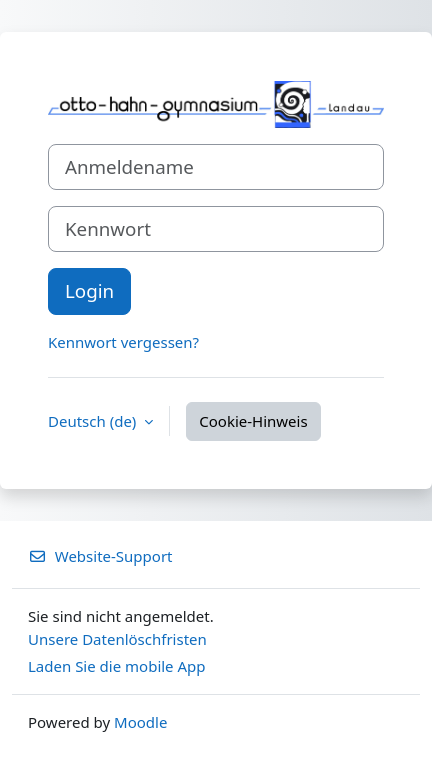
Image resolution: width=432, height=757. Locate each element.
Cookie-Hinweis (253, 421)
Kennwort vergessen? (123, 342)
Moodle (140, 722)
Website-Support (100, 556)
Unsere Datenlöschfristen (117, 639)
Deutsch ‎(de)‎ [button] (94, 421)
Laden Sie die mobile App (117, 666)
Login (89, 290)
